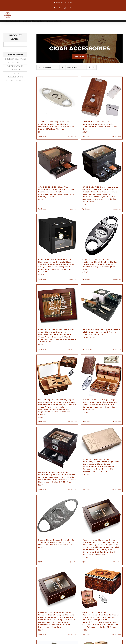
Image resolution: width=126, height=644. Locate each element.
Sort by (44, 67)
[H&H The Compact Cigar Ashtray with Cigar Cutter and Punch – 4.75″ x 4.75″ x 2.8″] (102, 305)
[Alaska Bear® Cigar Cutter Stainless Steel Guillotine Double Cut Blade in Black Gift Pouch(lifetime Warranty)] (57, 97)
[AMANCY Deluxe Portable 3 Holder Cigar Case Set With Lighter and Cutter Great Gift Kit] (102, 97)
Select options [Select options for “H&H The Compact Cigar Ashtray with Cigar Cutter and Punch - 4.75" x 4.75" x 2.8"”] (88, 349)
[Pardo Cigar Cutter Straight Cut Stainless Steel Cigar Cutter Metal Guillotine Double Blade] (57, 516)
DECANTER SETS (15, 63)
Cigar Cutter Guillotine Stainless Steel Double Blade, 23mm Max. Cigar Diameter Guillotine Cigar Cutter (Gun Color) (100, 264)
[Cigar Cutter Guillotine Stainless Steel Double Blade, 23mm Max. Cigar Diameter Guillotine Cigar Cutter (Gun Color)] (102, 235)
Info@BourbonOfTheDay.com (63, 2)
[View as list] (94, 67)
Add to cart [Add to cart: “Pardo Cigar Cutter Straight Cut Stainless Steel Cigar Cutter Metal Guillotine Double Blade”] (43, 562)
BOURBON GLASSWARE (16, 59)
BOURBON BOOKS (15, 77)
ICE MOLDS (15, 70)
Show (72, 67)
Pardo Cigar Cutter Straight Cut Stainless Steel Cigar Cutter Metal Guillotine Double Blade (57, 542)
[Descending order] (62, 67)
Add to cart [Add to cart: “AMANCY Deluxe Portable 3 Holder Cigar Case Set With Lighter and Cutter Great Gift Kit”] (87, 137)
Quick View (73, 137)
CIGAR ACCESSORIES (15, 80)
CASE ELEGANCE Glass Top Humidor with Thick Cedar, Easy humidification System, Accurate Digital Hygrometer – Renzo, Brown (57, 192)
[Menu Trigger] (120, 14)
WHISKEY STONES (15, 66)
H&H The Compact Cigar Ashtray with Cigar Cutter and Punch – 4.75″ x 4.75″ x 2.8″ (101, 332)
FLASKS (15, 73)
